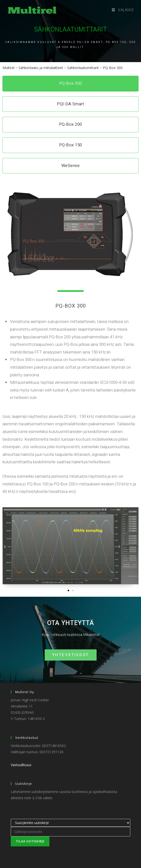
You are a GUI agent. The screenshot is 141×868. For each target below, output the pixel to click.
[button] (68, 591)
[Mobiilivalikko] (123, 10)
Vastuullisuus (21, 765)
